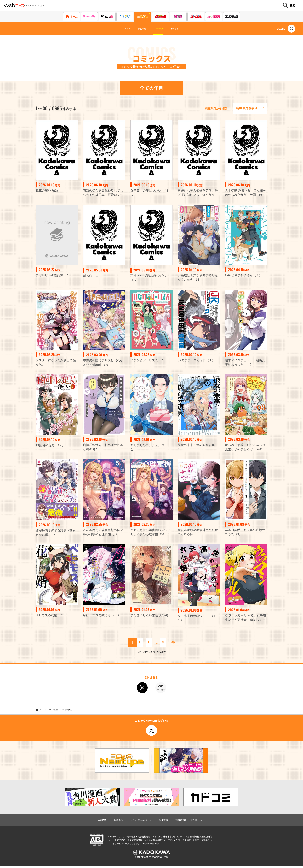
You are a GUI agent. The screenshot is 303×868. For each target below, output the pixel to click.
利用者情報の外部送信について (197, 821)
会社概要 (93, 821)
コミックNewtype (50, 710)
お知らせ (182, 29)
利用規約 (111, 821)
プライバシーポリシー (138, 821)
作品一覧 (138, 29)
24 (159, 642)
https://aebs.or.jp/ (151, 844)
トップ (120, 29)
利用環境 (165, 821)
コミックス (160, 29)
